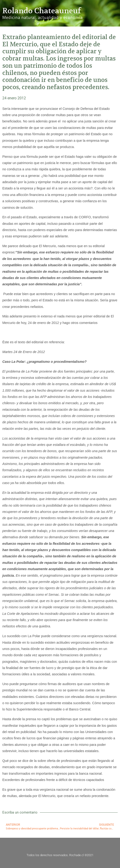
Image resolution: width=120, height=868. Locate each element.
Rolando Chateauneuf (42, 11)
